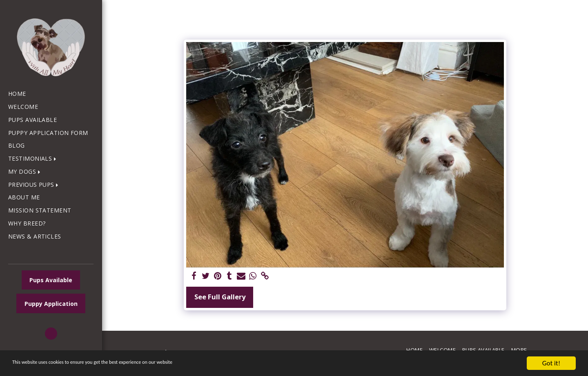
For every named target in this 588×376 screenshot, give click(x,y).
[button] (34, 159)
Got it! (551, 363)
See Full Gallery (220, 297)
